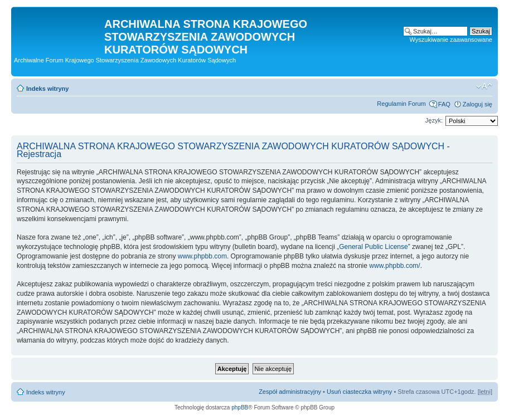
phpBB (240, 407)
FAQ (444, 104)
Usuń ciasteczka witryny (359, 392)
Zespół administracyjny (290, 392)
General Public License (373, 247)
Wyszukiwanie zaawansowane (451, 40)
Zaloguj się (478, 104)
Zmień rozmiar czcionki (484, 86)
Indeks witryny (47, 89)
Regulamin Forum (401, 104)
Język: (434, 120)
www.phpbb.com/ (394, 266)
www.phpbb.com (202, 256)
